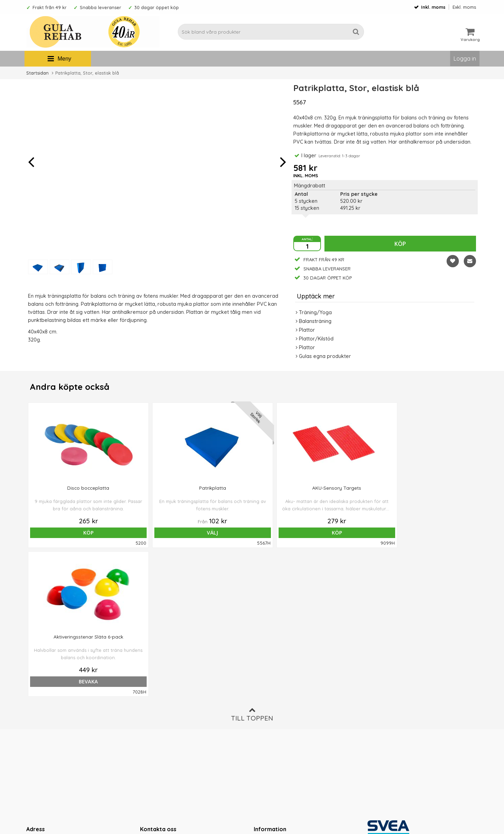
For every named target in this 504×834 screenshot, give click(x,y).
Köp (400, 244)
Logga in (465, 58)
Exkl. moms (464, 7)
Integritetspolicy (273, 723)
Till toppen (252, 566)
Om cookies (268, 712)
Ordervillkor (268, 701)
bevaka (342, 533)
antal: (307, 239)
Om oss (263, 691)
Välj (162, 533)
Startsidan (37, 73)
